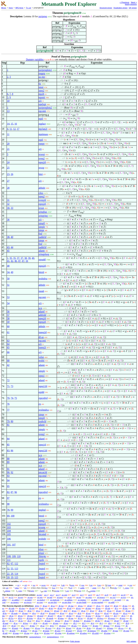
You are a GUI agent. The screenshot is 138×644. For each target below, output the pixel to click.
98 (8, 504)
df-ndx (95, 626)
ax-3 (58, 595)
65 (8, 347)
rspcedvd (43, 398)
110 (19, 556)
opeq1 (42, 376)
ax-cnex (89, 597)
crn (7, 588)
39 (29, 258)
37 (18, 258)
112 (16, 563)
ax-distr (94, 600)
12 (14, 129)
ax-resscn (101, 597)
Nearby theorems (131, 4)
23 (8, 174)
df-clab (12, 608)
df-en (67, 621)
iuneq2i (42, 347)
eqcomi (42, 111)
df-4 (92, 623)
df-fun (98, 616)
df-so (71, 613)
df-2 (75, 623)
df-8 (127, 623)
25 (8, 168)
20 (8, 144)
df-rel (106, 613)
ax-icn (123, 597)
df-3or (61, 606)
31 (8, 200)
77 (8, 410)
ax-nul (50, 597)
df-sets (74, 626)
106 (9, 539)
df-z (23, 626)
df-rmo (88, 608)
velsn (41, 357)
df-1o (12, 621)
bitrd (41, 545)
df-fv (20, 618)
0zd (40, 234)
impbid (42, 510)
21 (8, 149)
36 (8, 220)
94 (8, 480)
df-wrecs (111, 618)
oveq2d (42, 200)
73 (12, 386)
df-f (115, 616)
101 (9, 545)
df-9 (4, 626)
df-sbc (125, 608)
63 (8, 341)
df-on (60, 616)
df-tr (34, 613)
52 (8, 569)
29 (12, 574)
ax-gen (64, 595)
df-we (88, 613)
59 (8, 322)
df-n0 (14, 626)
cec (54, 588)
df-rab (108, 608)
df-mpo (61, 618)
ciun (109, 585)
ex (40, 404)
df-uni (119, 611)
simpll (42, 223)
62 (8, 563)
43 (8, 247)
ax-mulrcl (41, 600)
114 (16, 574)
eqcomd (43, 476)
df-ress (118, 626)
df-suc (79, 616)
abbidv (42, 188)
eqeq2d (42, 162)
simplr (42, 227)
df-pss (47, 611)
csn (91, 585)
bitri (41, 174)
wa (34, 585)
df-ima (30, 616)
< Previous (124, 2)
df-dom (76, 621)
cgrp (32, 591)
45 (8, 251)
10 (8, 101)
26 (12, 174)
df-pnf (126, 621)
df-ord (50, 616)
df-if (65, 611)
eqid (41, 119)
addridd (42, 315)
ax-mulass (82, 600)
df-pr (92, 611)
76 (8, 404)
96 (16, 492)
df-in (29, 611)
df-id (42, 613)
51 (8, 285)
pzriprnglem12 (53, 637)
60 (8, 326)
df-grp (80, 631)
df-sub (45, 623)
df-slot (85, 626)
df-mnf (5, 623)
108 (9, 556)
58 (8, 318)
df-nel (60, 608)
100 (13, 516)
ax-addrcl (16, 600)
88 (8, 459)
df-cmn (126, 631)
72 (8, 380)
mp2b (41, 94)
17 (18, 129)
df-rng (27, 633)
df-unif (99, 628)
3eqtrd (42, 563)
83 (8, 451)
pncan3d (43, 472)
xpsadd (42, 259)
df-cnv (116, 613)
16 (16, 124)
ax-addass (68, 600)
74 (12, 398)
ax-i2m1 (106, 600)
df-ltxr (25, 623)
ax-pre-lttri (52, 602)
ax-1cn (113, 597)
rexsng (42, 527)
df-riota (30, 618)
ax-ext (20, 597)
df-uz (42, 626)
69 (8, 516)
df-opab (14, 613)
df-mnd (69, 631)
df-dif (12, 611)
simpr (41, 230)
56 (8, 312)
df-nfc (42, 608)
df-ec (38, 621)
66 (8, 352)
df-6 (110, 623)
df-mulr (15, 628)
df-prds (13, 631)
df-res (20, 616)
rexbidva (43, 279)
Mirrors (4, 8)
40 (12, 237)
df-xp (97, 613)
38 (8, 237)
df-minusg (92, 631)
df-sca (38, 628)
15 (12, 124)
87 (12, 492)
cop (99, 585)
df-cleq (22, 608)
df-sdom (87, 621)
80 (12, 421)
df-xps (35, 631)
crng (57, 591)
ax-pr (70, 597)
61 (8, 332)
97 (8, 498)
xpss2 (41, 90)
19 (12, 577)
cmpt (120, 585)
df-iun (128, 611)
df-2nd (90, 618)
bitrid (41, 272)
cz (104, 588)
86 (12, 451)
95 (8, 486)
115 (16, 577)
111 (9, 560)
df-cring (58, 633)
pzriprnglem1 (45, 70)
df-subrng (71, 633)
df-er (29, 621)
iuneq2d (43, 332)
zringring (43, 216)
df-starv (26, 628)
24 (8, 162)
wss (83, 585)
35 (11, 258)
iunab (41, 291)
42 (12, 261)
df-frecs (100, 618)
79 (8, 421)
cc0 (71, 588)
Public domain (75, 641)
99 (12, 510)
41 (8, 261)
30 (8, 208)
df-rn (11, 616)
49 (12, 272)
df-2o (21, 621)
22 (8, 574)
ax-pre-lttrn (67, 602)
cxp (131, 585)
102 (9, 524)
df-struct (63, 626)
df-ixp (58, 621)
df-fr (80, 613)
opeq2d (42, 318)
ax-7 (98, 595)
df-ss (38, 611)
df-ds (89, 628)
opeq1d (42, 445)
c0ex (41, 193)
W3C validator (131, 641)
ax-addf (112, 602)
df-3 (84, 623)
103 (9, 527)
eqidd (41, 392)
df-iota (88, 616)
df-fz (52, 626)
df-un (21, 611)
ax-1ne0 (118, 600)
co (46, 588)
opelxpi (42, 104)
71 (8, 386)
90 (8, 472)
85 (8, 445)
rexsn (41, 208)
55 (12, 569)
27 (8, 181)
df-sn (41, 337)
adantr (42, 251)
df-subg (104, 631)
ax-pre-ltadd (82, 602)
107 (14, 545)
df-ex (98, 606)
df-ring (47, 633)
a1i (40, 101)
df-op (109, 611)
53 (8, 297)
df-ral (69, 608)
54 (8, 303)
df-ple (79, 628)
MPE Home (19, 8)
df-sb (116, 606)
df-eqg (115, 631)
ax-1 (46, 595)
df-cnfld (95, 633)
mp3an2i (43, 129)
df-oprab (50, 618)
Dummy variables (35, 59)
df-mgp (16, 633)
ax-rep (30, 597)
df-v (116, 608)
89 (8, 462)
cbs (115, 588)
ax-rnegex (15, 602)
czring (93, 591)
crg (80, 591)
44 (12, 247)
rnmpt (42, 144)
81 (8, 425)
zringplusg (44, 254)
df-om (71, 618)
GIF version (133, 8)
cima (17, 588)
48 (8, 266)
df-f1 (123, 616)
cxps (20, 591)
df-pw (74, 611)
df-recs (122, 618)
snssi (41, 87)
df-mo (125, 606)
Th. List (29, 8)
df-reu (98, 608)
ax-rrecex (28, 602)
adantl (42, 312)
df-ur (37, 633)
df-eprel (52, 613)
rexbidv (42, 539)
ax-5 (82, 595)
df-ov (39, 618)
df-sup (107, 621)
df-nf (107, 606)
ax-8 (106, 595)
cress (127, 588)
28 (8, 188)
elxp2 (41, 553)
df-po (62, 613)
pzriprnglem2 (45, 108)
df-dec (32, 626)
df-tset (68, 628)
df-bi (37, 606)
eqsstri (42, 97)
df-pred (40, 616)
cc (62, 588)
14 (8, 124)
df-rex (78, 608)
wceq (43, 585)
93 (8, 476)
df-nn (66, 623)
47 (19, 261)
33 (12, 208)
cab (63, 585)
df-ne (51, 608)
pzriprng (43, 16)
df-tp (100, 611)
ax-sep (40, 597)
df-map (47, 621)
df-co (125, 613)
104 (9, 531)
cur (68, 591)
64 (8, 344)
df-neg (56, 623)
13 (8, 111)
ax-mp (42, 77)
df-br (5, 613)
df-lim (69, 616)
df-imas (24, 631)
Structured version (106, 8)
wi (18, 585)
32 (8, 204)
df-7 (119, 623)
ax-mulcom (55, 600)
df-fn (107, 616)
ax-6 (90, 595)
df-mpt (25, 613)
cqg (45, 591)
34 (8, 272)
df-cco (121, 628)
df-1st (80, 618)
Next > (134, 2)
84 (8, 439)
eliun (41, 549)
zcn (40, 308)
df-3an (71, 606)
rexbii (42, 360)
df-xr (16, 623)
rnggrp (42, 73)
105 (9, 534)
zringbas (43, 212)
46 (16, 261)
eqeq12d (43, 386)
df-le (35, 623)
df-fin (98, 621)
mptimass (43, 134)
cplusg (7, 591)
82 (8, 492)
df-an (45, 606)
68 (8, 360)
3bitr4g (42, 556)
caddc (82, 588)
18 (8, 577)
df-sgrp (58, 631)
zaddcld (43, 237)
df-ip (59, 628)
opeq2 (42, 196)
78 (8, 510)
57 (8, 315)
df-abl (5, 633)
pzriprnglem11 (35, 637)
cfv (25, 588)
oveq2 (42, 158)
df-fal (89, 606)
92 (12, 472)
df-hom (110, 628)
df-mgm (46, 631)
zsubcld (42, 421)
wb (26, 585)
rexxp (41, 168)
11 (11, 129)
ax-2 (52, 595)
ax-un (79, 597)
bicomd (42, 534)
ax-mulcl (28, 600)
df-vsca (48, 628)
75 (16, 398)
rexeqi (42, 154)
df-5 (101, 623)
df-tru (80, 606)
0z (40, 84)
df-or (53, 606)
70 (8, 398)
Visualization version (120, 8)
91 (8, 469)
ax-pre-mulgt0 (97, 602)
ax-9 (115, 595)
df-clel (32, 608)
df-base (106, 626)
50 (8, 279)
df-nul (57, 611)
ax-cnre (40, 602)
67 (12, 563)
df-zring (107, 633)
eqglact (42, 124)
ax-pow (60, 597)
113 (16, 569)
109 (14, 556)
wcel (54, 585)
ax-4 (74, 595)
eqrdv (41, 560)
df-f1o (11, 618)
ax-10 (123, 595)
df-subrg (83, 633)
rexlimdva (44, 410)
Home (11, 8)
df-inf (116, 621)
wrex (72, 585)
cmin (94, 588)
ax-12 (11, 597)
